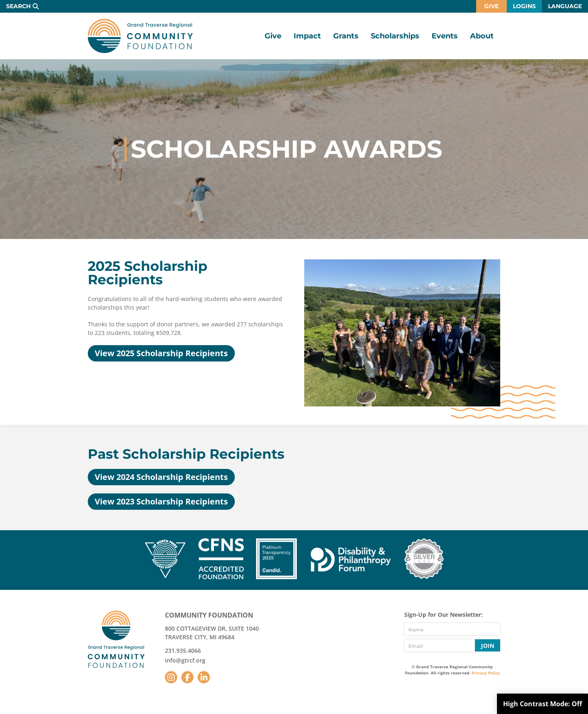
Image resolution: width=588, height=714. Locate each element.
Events (445, 36)
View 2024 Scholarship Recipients (161, 477)
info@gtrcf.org (185, 660)
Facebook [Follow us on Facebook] (187, 677)
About (482, 36)
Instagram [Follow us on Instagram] (171, 677)
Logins (524, 6)
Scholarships (395, 36)
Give (491, 6)
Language (565, 6)
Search (18, 6)
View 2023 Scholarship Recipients (161, 501)
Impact (307, 36)
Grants (346, 36)
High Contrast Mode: (542, 704)
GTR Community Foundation (140, 36)
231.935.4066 (183, 650)
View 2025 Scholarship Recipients (161, 353)
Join (488, 646)
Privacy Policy (486, 673)
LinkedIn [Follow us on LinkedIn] (204, 677)
